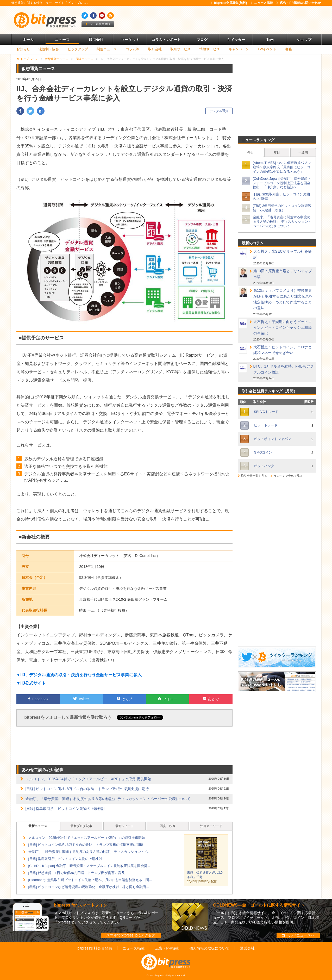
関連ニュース (107, 49)
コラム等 (133, 49)
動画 (270, 40)
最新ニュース (38, 826)
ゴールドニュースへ (298, 935)
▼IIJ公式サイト (31, 683)
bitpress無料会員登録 (95, 948)
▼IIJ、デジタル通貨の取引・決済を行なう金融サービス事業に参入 (79, 675)
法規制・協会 (49, 49)
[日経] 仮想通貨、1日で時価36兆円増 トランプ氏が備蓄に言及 (77, 873)
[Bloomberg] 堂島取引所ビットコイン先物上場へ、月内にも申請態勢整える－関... (90, 880)
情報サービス (210, 49)
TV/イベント (267, 49)
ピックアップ (78, 49)
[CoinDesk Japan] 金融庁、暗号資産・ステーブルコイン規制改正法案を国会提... (89, 866)
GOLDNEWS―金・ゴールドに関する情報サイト (259, 905)
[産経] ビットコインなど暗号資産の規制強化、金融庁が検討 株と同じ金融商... (89, 887)
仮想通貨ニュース (57, 59)
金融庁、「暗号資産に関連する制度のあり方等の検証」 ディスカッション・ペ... (89, 852)
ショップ (304, 40)
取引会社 (96, 40)
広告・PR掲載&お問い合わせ (299, 3)
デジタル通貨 (219, 111)
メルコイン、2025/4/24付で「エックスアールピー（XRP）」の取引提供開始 (88, 779)
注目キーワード (211, 826)
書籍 (289, 49)
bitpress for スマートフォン (81, 905)
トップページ (29, 59)
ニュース (62, 40)
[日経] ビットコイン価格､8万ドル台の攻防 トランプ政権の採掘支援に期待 (87, 789)
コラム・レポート (166, 40)
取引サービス (180, 49)
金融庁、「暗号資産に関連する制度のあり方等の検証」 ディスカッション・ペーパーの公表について (108, 799)
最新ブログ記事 (81, 826)
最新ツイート (124, 826)
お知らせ (23, 49)
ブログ (202, 40)
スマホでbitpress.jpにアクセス (131, 935)
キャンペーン (239, 49)
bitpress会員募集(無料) (229, 3)
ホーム (28, 40)
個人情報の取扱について (209, 948)
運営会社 (247, 948)
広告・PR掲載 (167, 948)
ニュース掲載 (262, 3)
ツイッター (236, 40)
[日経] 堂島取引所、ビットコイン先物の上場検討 (65, 809)
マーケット (130, 40)
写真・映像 (168, 826)
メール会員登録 (98, 24)
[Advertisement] (226, 20)
